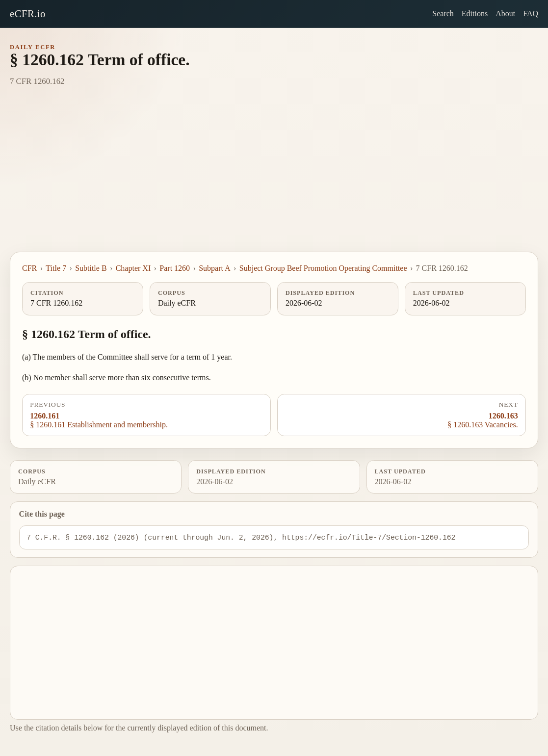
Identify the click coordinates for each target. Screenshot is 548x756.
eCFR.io (28, 13)
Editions (475, 13)
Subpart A (214, 268)
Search (443, 13)
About (505, 13)
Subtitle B (91, 268)
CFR (29, 268)
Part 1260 (175, 268)
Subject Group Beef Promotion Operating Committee (323, 268)
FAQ (531, 13)
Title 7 (56, 268)
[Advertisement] (274, 178)
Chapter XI (133, 268)
